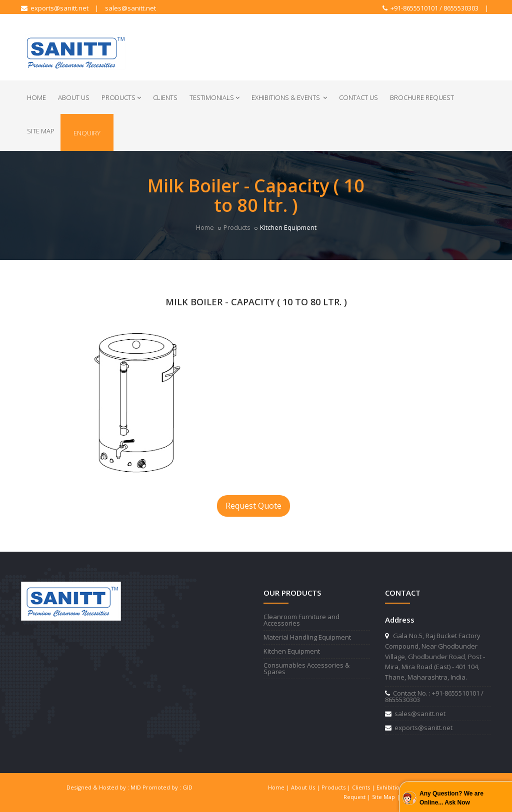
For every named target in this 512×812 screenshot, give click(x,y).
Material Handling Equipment (307, 637)
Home (36, 97)
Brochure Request (422, 97)
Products (121, 97)
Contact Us (358, 97)
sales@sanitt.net (130, 8)
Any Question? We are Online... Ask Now (451, 798)
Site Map (41, 131)
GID (187, 787)
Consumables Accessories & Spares (306, 668)
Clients (165, 97)
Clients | (364, 787)
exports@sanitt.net (55, 8)
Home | (279, 787)
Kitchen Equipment (292, 651)
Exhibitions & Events (289, 97)
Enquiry (87, 133)
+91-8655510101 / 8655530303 (430, 8)
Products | (337, 787)
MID (136, 787)
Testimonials (214, 97)
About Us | (306, 787)
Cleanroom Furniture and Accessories (301, 620)
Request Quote (253, 506)
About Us (74, 97)
